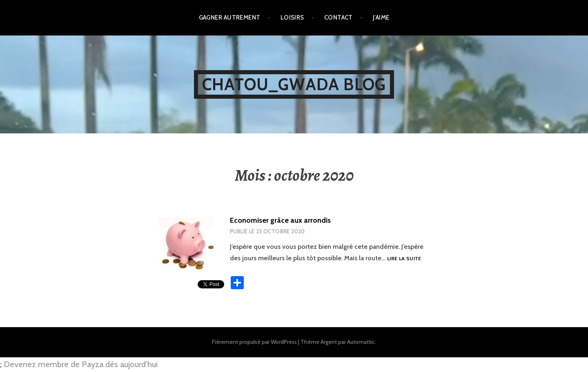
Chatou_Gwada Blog (294, 84)
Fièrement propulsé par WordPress (254, 342)
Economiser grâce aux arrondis (280, 220)
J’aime (381, 18)
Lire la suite (404, 259)
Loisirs (292, 18)
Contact (339, 18)
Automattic (361, 342)
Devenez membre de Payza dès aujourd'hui (81, 364)
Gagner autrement (230, 18)
